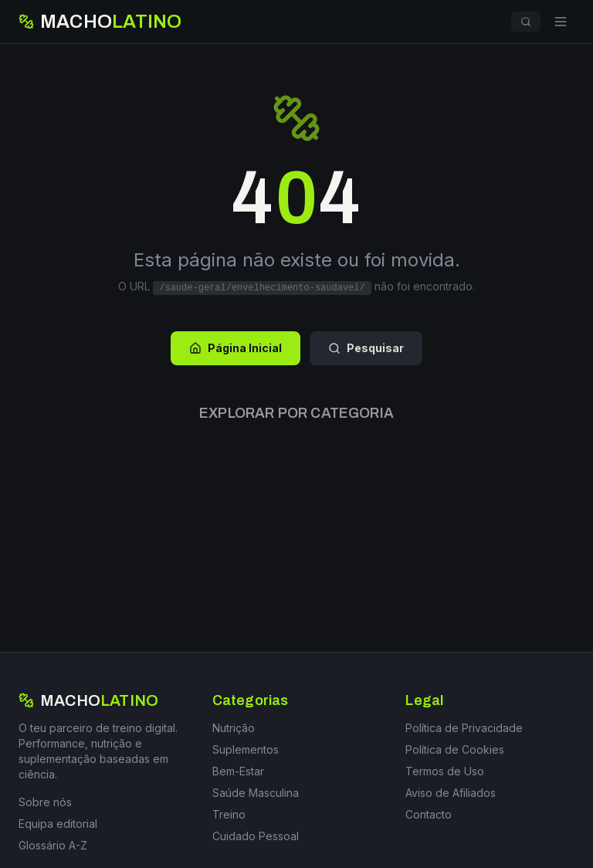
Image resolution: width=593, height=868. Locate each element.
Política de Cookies (455, 749)
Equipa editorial (58, 824)
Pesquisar (366, 348)
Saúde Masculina (256, 793)
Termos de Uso (445, 771)
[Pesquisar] (526, 22)
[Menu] (561, 22)
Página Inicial (236, 348)
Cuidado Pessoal (256, 836)
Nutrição (234, 728)
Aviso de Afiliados (451, 793)
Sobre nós (45, 802)
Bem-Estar (238, 771)
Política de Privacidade (464, 728)
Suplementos (246, 749)
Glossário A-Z (53, 845)
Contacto (429, 814)
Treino (229, 814)
